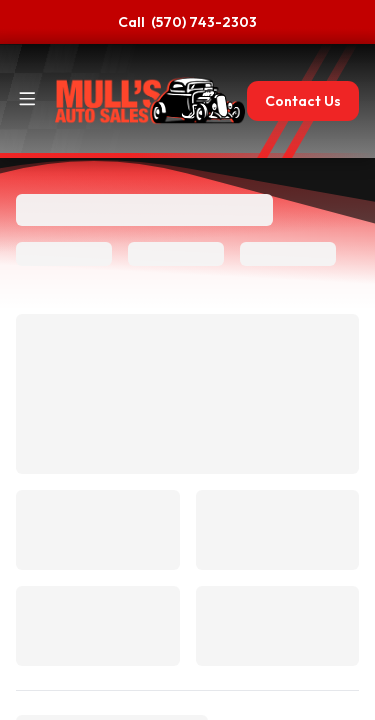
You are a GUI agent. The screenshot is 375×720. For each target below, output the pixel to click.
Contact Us (303, 101)
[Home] (150, 101)
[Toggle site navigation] (27, 99)
